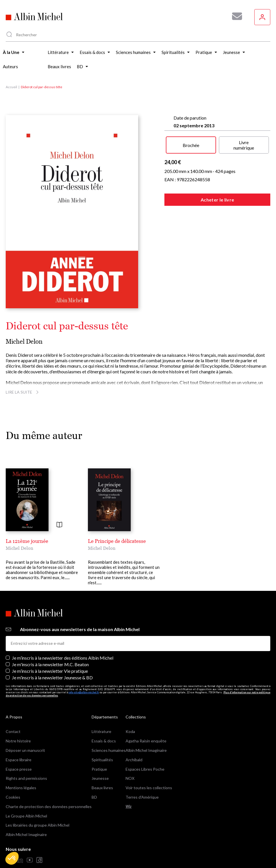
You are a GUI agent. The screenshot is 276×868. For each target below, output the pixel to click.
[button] (12, 858)
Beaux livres (102, 788)
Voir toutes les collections (149, 788)
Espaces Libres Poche (145, 769)
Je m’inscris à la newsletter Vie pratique (50, 671)
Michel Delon (24, 342)
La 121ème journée (27, 541)
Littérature (101, 731)
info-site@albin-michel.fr (84, 692)
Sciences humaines (109, 750)
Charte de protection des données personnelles (49, 806)
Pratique (99, 769)
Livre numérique (244, 145)
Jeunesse (100, 778)
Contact (13, 731)
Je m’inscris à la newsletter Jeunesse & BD (52, 677)
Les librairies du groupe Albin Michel (38, 825)
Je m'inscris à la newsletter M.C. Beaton (50, 664)
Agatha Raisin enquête (146, 741)
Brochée (191, 145)
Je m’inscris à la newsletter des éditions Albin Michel (63, 658)
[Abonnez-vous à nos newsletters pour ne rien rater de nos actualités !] (235, 16)
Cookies (13, 797)
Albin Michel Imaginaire (26, 834)
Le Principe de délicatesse (117, 541)
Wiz (129, 806)
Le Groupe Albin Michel (26, 816)
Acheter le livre (217, 200)
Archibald (134, 760)
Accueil (11, 87)
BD (94, 797)
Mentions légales (21, 788)
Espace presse (19, 769)
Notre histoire (18, 741)
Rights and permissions (26, 778)
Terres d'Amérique (142, 797)
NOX (130, 778)
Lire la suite (23, 392)
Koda (130, 731)
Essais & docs (104, 741)
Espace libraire (19, 760)
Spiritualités (102, 760)
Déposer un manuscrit (25, 750)
